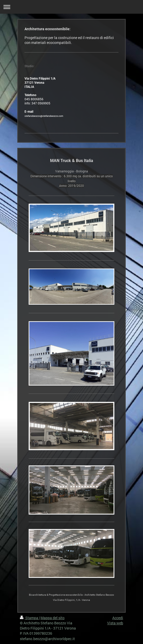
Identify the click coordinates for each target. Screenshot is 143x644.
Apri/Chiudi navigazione (71, 7)
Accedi (118, 618)
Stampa (29, 618)
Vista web (115, 623)
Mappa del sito (53, 618)
